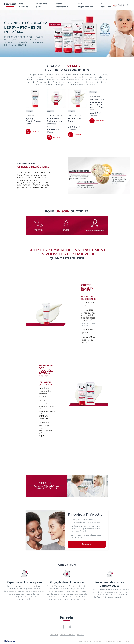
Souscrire (87, 544)
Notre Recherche (62, 5)
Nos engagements (85, 5)
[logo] (11, 5)
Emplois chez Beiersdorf (89, 641)
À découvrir (106, 5)
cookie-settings (67, 635)
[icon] (63, 627)
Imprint (80, 635)
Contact (54, 635)
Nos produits (24, 5)
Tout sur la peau (42, 5)
